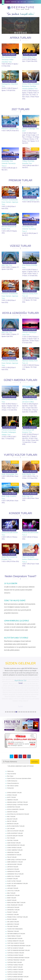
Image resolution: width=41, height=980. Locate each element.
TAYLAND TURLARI (13, 903)
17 (34, 689)
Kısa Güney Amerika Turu (30, 266)
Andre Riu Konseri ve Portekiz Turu (9, 558)
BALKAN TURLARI (12, 796)
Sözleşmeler (11, 765)
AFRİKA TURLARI (12, 772)
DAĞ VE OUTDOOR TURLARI (15, 807)
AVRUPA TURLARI (12, 788)
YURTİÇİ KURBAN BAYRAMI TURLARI (18, 953)
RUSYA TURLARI (12, 896)
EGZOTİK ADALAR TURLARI (15, 812)
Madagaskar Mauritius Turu (10, 85)
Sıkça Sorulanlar (12, 750)
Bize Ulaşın (10, 753)
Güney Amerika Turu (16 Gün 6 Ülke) (30, 400)
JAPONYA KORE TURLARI (15, 841)
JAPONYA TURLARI (13, 843)
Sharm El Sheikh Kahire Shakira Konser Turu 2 (30, 559)
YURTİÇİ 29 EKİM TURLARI (15, 951)
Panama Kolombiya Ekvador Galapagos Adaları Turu (9, 432)
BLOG (18, 2)
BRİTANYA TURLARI (13, 800)
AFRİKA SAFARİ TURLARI (14, 769)
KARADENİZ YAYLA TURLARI (15, 851)
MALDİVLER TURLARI (13, 872)
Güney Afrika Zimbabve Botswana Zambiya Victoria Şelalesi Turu (31, 86)
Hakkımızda (10, 748)
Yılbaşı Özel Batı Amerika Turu (28, 162)
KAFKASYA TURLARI (13, 846)
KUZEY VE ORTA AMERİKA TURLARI (17, 860)
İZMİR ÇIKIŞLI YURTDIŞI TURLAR (17, 836)
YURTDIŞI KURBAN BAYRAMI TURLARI (18, 934)
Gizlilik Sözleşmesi (12, 757)
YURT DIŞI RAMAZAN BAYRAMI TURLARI (19, 922)
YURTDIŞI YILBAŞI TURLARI (15, 941)
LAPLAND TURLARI (13, 865)
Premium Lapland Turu (10, 129)
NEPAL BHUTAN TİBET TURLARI (16, 879)
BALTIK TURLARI (12, 798)
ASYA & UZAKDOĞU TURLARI (16, 786)
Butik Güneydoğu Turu (10, 474)
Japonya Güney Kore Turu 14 (30, 295)
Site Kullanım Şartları (13, 762)
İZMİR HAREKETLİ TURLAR (15, 839)
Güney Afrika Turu (29, 57)
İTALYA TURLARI (12, 834)
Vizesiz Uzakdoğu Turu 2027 (31, 130)
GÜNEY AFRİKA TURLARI (14, 824)
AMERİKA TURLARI (13, 776)
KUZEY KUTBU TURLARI (14, 858)
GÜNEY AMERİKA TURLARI (15, 827)
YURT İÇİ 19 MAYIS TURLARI (15, 925)
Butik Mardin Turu (29, 474)
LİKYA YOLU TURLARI (13, 867)
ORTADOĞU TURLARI (13, 886)
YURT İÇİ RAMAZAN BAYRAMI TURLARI (18, 927)
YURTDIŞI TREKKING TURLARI (16, 937)
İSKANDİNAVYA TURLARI (14, 831)
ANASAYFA (8, 2)
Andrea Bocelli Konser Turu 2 (30, 534)
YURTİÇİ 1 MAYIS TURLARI (15, 944)
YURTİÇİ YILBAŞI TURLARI (15, 963)
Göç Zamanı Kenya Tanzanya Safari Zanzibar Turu (9, 59)
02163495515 (31, 2)
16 (32, 689)
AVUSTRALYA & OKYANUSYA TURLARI (18, 791)
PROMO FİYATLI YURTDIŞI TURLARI (17, 894)
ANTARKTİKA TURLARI (14, 784)
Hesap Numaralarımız (13, 760)
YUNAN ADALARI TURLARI (15, 915)
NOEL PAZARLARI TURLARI (15, 882)
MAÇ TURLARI (11, 870)
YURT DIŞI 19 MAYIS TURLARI (16, 920)
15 (30, 689)
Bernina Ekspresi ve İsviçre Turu (9, 228)
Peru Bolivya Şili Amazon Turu (28, 431)
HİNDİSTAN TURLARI (13, 829)
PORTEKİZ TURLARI (13, 891)
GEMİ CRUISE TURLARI (14, 819)
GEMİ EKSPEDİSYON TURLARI (16, 822)
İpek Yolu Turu (7, 265)
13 (27, 689)
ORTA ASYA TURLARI (13, 884)
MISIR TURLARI (12, 874)
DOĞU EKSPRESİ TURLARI (15, 810)
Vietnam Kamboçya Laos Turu (29, 333)
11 (23, 689)
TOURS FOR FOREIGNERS (15, 906)
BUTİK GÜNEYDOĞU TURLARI (16, 803)
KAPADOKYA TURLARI (14, 848)
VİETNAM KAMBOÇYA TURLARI (16, 910)
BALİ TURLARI (11, 793)
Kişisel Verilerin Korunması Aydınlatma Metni (19, 755)
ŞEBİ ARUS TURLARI (13, 901)
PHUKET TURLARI (12, 889)
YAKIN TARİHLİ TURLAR (14, 913)
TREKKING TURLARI (13, 908)
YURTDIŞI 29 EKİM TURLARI (15, 932)
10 (21, 689)
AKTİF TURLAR (11, 774)
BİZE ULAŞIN (23, 2)
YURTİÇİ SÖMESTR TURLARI (15, 958)
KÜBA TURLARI (12, 862)
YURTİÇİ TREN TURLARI (14, 961)
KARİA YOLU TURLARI (14, 853)
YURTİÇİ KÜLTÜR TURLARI (15, 956)
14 (28, 689)
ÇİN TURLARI (11, 805)
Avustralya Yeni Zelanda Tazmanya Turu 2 (9, 163)
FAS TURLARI (11, 815)
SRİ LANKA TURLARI (13, 898)
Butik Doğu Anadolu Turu (9, 497)
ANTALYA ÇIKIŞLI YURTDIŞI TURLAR (18, 781)
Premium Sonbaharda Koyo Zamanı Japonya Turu (10, 202)
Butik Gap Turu (28, 496)
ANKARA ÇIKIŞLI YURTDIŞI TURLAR (17, 779)
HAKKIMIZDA (14, 2)
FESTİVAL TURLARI (13, 817)
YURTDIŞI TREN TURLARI (15, 939)
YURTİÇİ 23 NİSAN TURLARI (15, 949)
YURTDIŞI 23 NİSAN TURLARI (16, 929)
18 (35, 689)
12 (25, 689)
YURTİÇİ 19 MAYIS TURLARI (15, 946)
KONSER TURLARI (12, 855)
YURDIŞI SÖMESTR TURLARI (16, 918)
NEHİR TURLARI (12, 877)
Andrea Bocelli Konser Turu (10, 534)
